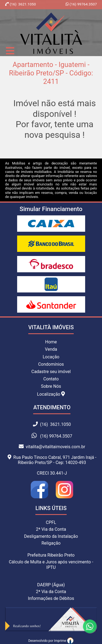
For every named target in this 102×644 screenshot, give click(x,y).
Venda (51, 349)
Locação (51, 357)
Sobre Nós (51, 386)
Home (51, 342)
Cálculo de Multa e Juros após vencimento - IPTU (51, 564)
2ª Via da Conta (51, 529)
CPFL (51, 522)
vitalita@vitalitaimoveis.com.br (52, 447)
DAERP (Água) (51, 585)
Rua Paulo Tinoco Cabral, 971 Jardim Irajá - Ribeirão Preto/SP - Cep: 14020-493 (52, 460)
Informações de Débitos (51, 598)
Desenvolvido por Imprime (51, 641)
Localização (51, 394)
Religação (51, 543)
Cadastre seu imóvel (51, 372)
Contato (51, 379)
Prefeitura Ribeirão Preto (51, 555)
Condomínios (51, 364)
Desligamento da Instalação (51, 536)
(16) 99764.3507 (83, 4)
